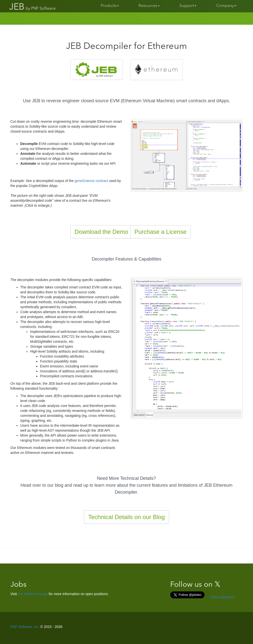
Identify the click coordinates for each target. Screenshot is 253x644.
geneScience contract (91, 181)
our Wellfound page (33, 594)
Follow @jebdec (222, 597)
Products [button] (110, 6)
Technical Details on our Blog (126, 517)
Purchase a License (160, 232)
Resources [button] (149, 6)
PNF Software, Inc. (25, 627)
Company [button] (226, 6)
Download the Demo (101, 232)
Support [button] (188, 6)
